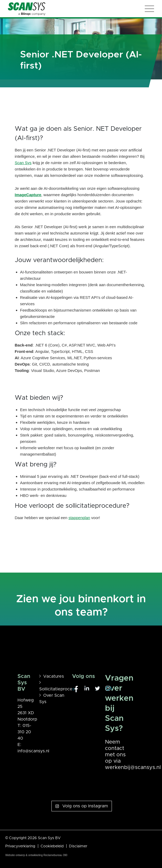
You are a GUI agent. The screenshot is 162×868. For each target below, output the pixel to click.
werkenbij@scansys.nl (133, 767)
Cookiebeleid (52, 846)
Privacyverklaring (20, 846)
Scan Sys (23, 163)
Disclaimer (78, 846)
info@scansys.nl (33, 751)
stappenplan (79, 518)
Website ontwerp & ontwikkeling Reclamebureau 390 (36, 855)
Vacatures (54, 676)
